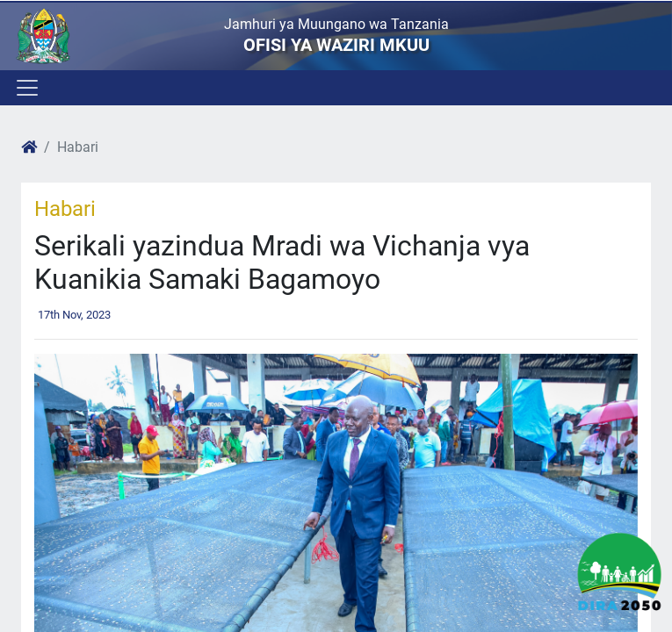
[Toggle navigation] (26, 88)
